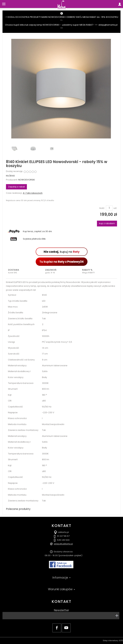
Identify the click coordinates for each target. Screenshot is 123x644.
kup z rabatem (107, 223)
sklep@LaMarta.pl (63, 544)
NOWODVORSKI (27, 180)
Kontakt (61, 601)
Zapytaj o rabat (16, 187)
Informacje (62, 578)
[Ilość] (109, 208)
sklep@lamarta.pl (108, 25)
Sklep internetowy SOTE (113, 641)
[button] (24, 271)
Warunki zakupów (62, 589)
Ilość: (102, 208)
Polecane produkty (18, 509)
